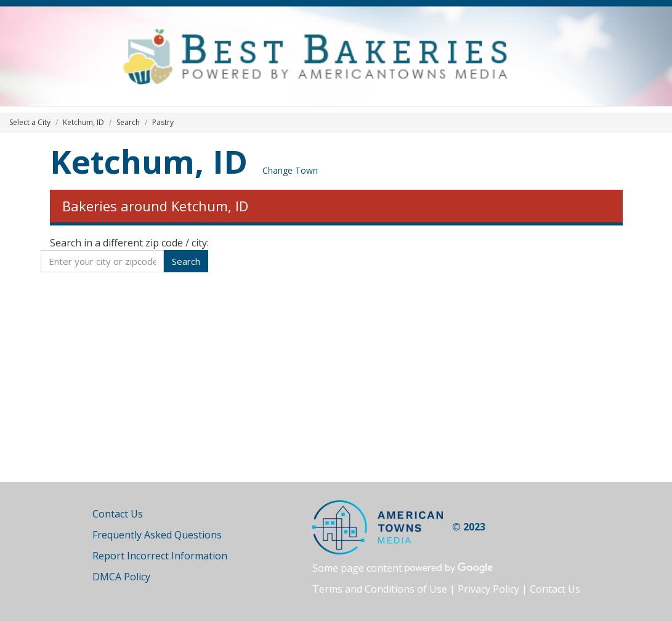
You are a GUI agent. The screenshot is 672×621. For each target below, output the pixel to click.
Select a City (30, 122)
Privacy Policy (488, 589)
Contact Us (118, 514)
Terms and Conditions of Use (380, 589)
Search (128, 122)
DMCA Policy (121, 577)
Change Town (290, 170)
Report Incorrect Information (160, 556)
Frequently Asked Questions (157, 535)
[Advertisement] (336, 377)
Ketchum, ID (149, 161)
